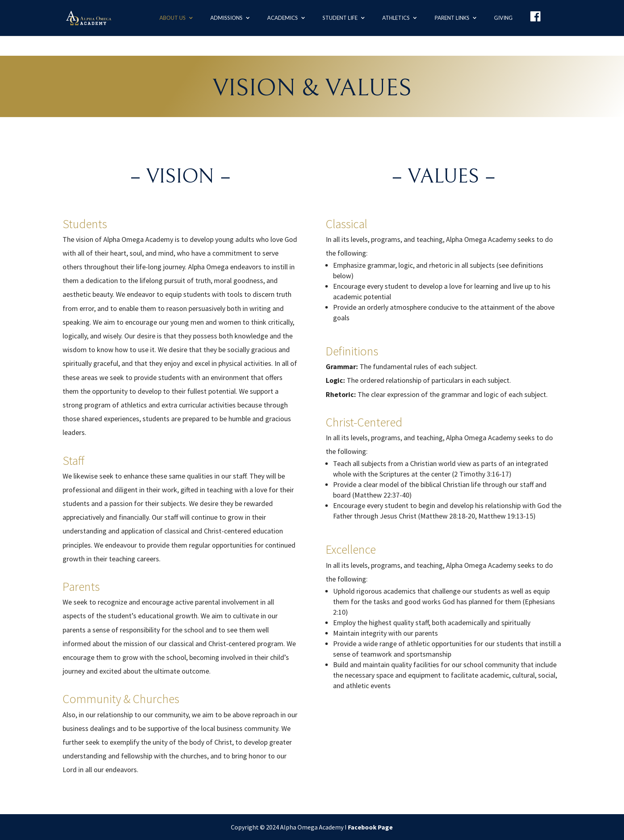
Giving (503, 18)
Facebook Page (370, 827)
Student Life (340, 18)
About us (173, 18)
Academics (283, 18)
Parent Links (452, 18)
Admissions (226, 18)
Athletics (396, 18)
